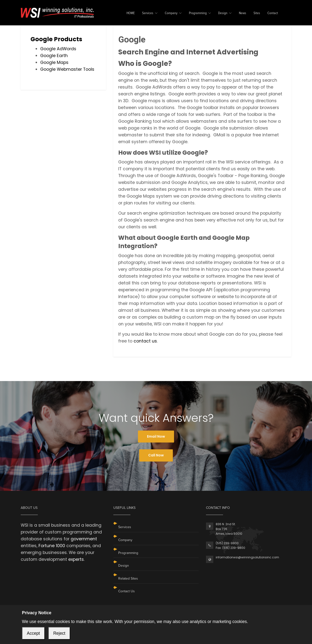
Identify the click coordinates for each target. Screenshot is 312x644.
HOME (131, 13)
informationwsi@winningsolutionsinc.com (247, 557)
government (84, 539)
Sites (257, 13)
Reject (59, 633)
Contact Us (127, 591)
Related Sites (128, 579)
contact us (145, 341)
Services (148, 13)
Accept (33, 633)
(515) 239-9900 (227, 543)
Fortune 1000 (52, 546)
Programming (198, 13)
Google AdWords (58, 49)
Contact (273, 13)
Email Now (156, 436)
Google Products (56, 39)
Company (171, 13)
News (243, 13)
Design (223, 13)
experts (76, 559)
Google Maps (54, 62)
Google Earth (54, 56)
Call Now (156, 455)
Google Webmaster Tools (67, 69)
